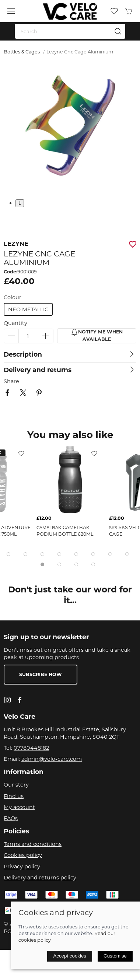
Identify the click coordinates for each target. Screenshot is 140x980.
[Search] (70, 31)
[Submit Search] (118, 31)
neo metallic (28, 309)
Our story (16, 785)
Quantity (15, 323)
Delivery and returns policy (40, 878)
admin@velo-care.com (52, 759)
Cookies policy (23, 855)
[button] (11, 11)
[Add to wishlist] (21, 453)
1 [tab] (20, 203)
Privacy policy (22, 867)
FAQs (11, 818)
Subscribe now (41, 674)
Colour (13, 297)
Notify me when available (97, 335)
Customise (115, 956)
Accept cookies (70, 956)
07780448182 (31, 748)
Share (11, 381)
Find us (14, 796)
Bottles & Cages (22, 52)
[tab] (8, 554)
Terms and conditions (33, 844)
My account (19, 807)
